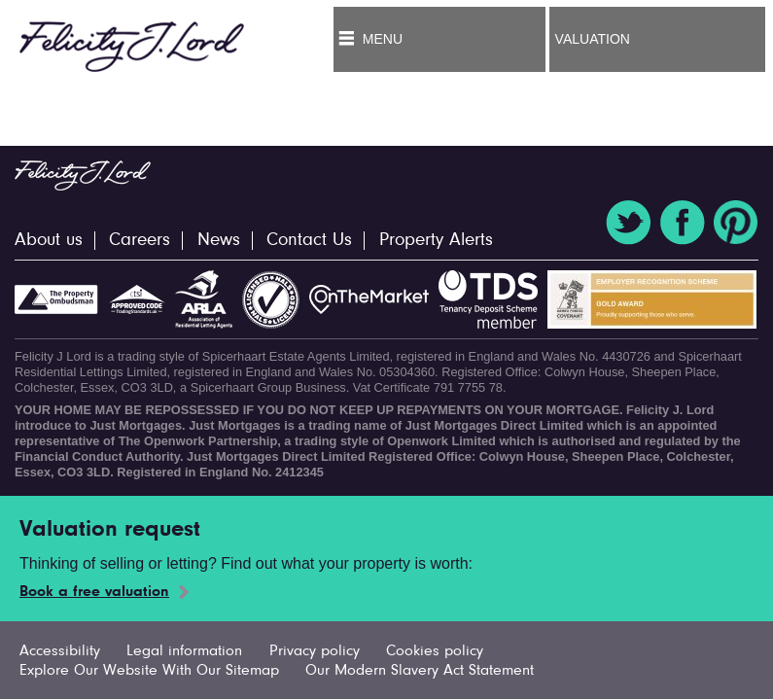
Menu (383, 39)
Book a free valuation (94, 592)
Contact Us (309, 241)
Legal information (184, 651)
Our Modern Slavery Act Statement (420, 671)
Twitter (628, 223)
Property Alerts (436, 241)
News (219, 241)
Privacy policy (315, 651)
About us (49, 241)
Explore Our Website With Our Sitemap (149, 671)
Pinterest (736, 223)
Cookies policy (435, 651)
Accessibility (60, 651)
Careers (140, 241)
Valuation (593, 39)
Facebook (683, 223)
